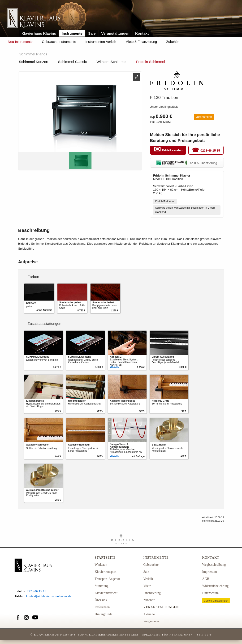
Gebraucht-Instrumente (59, 42)
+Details (115, 367)
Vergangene (151, 621)
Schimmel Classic (72, 62)
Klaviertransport (106, 572)
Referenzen (102, 607)
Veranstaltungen (116, 33)
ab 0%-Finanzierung (187, 163)
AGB (206, 579)
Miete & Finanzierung (141, 42)
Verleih (148, 579)
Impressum (209, 572)
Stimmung (102, 586)
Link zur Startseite (34, 19)
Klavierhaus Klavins (39, 33)
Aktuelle (149, 614)
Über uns (101, 600)
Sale (92, 33)
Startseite (105, 558)
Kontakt (142, 33)
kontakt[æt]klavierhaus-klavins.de (49, 596)
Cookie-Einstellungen (216, 601)
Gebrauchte (151, 565)
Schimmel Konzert (34, 62)
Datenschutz (210, 593)
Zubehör (173, 42)
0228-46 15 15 (210, 150)
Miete (147, 586)
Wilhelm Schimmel (111, 62)
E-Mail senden (172, 150)
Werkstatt (101, 565)
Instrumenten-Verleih (101, 42)
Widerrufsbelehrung (215, 586)
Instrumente (72, 33)
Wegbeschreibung (214, 565)
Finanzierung (152, 593)
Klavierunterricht (106, 593)
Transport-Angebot (107, 579)
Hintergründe (104, 614)
